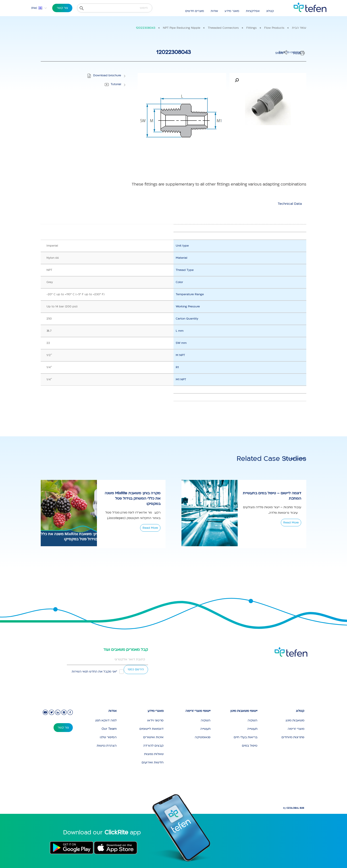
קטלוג (270, 11)
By (294, 808)
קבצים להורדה (153, 746)
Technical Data (290, 204)
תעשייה (252, 729)
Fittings (252, 28)
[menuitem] (36, 8)
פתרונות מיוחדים (293, 737)
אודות (214, 11)
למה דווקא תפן (106, 720)
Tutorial (116, 84)
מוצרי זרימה (296, 729)
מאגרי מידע (156, 711)
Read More (150, 528)
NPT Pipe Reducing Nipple (182, 28)
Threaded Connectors (223, 28)
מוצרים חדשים (195, 11)
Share (279, 53)
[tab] (290, 204)
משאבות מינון (295, 720)
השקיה (253, 720)
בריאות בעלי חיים (246, 737)
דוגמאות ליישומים (151, 729)
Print (296, 54)
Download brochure (107, 75)
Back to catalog (290, 52)
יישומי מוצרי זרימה (198, 711)
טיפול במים (250, 746)
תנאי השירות (80, 672)
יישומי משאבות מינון (244, 711)
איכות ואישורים (153, 737)
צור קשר (62, 8)
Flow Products (274, 28)
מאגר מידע (232, 11)
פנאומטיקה (203, 737)
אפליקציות (253, 11)
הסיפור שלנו (108, 737)
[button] (237, 80)
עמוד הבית (299, 28)
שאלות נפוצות (154, 754)
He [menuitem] (34, 8)
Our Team (109, 729)
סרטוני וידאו (155, 720)
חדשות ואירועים (153, 762)
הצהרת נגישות (107, 746)
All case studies (295, 459)
